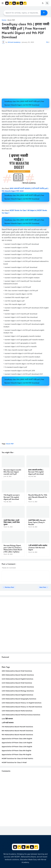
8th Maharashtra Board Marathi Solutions (17, 731)
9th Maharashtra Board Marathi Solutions (17, 735)
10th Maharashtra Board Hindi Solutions (17, 671)
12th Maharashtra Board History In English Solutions (22, 703)
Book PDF (11, 20)
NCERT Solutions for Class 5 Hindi (14, 763)
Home (4, 20)
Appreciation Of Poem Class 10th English (17, 739)
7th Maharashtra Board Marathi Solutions (17, 727)
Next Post (43, 587)
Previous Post (9, 587)
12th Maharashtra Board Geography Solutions (19, 699)
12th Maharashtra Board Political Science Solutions (21, 715)
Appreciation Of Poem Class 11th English (17, 743)
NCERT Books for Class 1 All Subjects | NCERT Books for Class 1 (24, 212)
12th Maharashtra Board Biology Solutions (18, 691)
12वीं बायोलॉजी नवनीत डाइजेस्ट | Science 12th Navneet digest (38, 548)
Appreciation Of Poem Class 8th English (16, 751)
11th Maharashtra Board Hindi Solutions (17, 683)
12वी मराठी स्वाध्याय (8, 723)
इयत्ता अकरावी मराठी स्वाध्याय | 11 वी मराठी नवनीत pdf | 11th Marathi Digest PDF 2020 (25, 190)
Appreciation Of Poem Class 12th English (17, 747)
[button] (3, 3)
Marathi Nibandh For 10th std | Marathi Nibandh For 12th (38, 497)
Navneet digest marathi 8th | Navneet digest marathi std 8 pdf (12, 472)
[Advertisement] (25, 71)
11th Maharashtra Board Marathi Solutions (18, 687)
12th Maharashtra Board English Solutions (17, 695)
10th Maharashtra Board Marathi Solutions (18, 675)
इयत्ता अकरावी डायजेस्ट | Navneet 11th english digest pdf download (36, 472)
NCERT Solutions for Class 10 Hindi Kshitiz (17, 759)
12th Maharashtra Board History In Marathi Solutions (22, 707)
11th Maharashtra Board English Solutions (17, 679)
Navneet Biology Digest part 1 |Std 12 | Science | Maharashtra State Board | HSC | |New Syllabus (13, 549)
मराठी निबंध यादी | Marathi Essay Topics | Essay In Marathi (37, 522)
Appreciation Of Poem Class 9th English (16, 755)
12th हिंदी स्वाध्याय (7, 719)
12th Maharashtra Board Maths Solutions (17, 711)
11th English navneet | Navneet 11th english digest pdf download (12, 497)
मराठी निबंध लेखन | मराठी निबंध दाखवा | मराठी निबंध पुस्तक (12, 522)
